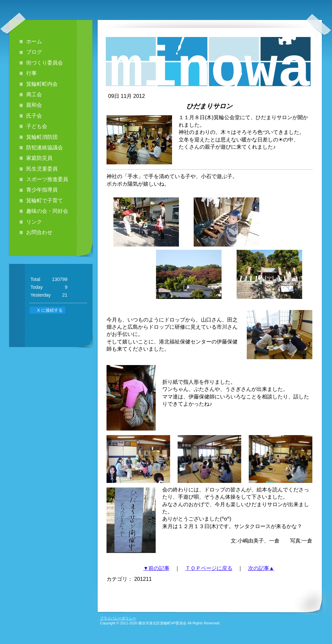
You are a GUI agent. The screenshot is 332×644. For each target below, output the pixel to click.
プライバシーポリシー (118, 618)
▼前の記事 (156, 568)
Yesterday (41, 295)
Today (37, 287)
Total (35, 279)
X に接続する (47, 310)
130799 (60, 279)
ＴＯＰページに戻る (209, 568)
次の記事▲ (261, 568)
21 (65, 295)
